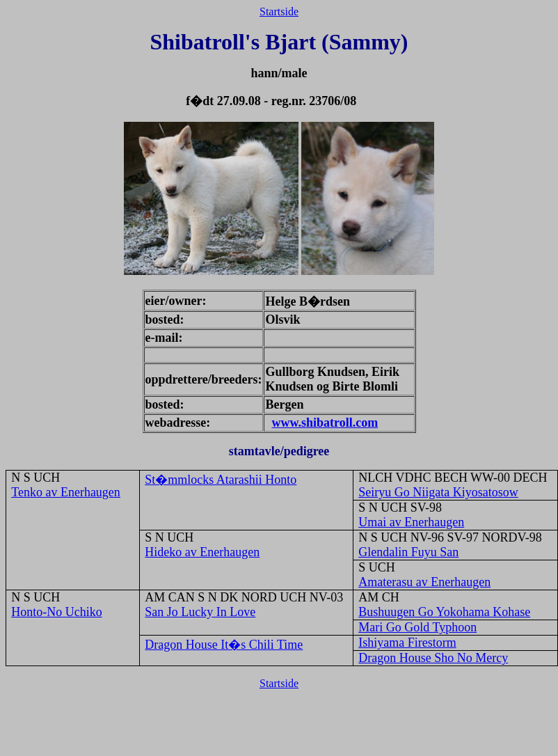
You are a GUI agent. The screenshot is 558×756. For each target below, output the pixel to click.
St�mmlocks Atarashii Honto (221, 480)
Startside (279, 11)
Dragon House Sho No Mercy (433, 658)
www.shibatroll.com (325, 423)
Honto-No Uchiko (56, 612)
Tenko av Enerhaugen (66, 492)
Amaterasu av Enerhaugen (424, 582)
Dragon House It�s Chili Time (224, 645)
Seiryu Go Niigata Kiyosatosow (438, 492)
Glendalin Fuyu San (408, 552)
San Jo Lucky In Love (200, 612)
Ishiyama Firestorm (407, 643)
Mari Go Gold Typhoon (417, 627)
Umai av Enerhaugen (411, 522)
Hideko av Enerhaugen (202, 552)
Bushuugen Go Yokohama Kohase (444, 612)
